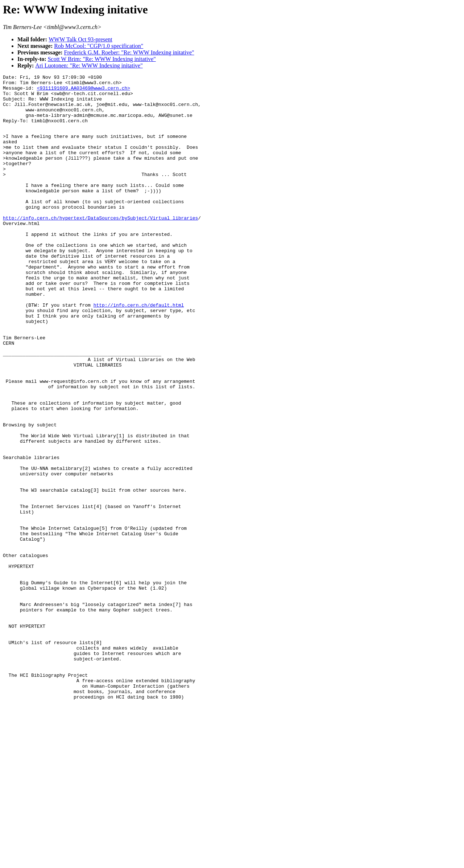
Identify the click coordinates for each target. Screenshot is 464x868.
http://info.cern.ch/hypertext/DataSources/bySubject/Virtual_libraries (100, 246)
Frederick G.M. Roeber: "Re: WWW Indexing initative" (129, 52)
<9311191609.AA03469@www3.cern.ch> (84, 91)
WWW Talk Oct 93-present (80, 39)
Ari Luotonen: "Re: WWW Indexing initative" (89, 65)
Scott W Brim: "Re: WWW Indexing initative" (102, 59)
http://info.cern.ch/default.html (139, 351)
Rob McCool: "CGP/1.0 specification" (99, 46)
